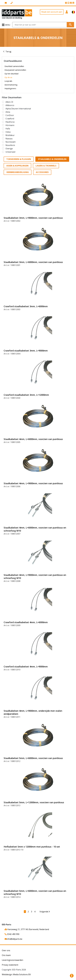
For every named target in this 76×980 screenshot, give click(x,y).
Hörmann (10, 125)
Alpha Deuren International (18, 109)
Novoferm (10, 145)
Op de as (8, 77)
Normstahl (10, 142)
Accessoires (42, 172)
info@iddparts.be (13, 939)
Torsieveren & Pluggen (19, 159)
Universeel (10, 152)
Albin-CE (9, 102)
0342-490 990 (12, 934)
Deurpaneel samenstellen (15, 70)
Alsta (8, 112)
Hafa (8, 129)
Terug (8, 52)
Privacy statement (10, 965)
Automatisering (11, 85)
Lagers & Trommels (46, 166)
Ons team (6, 955)
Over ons (6, 950)
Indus (8, 132)
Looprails (8, 81)
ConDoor (10, 115)
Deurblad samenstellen (14, 66)
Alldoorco (10, 105)
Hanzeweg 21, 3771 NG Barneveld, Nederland (27, 929)
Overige (9, 149)
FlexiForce (10, 122)
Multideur (10, 135)
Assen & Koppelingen (17, 166)
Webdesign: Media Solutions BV (16, 974)
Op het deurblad (11, 74)
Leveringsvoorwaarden (12, 960)
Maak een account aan (52, 12)
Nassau (9, 139)
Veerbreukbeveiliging (18, 172)
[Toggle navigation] (6, 25)
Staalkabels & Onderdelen (52, 159)
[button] (67, 14)
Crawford (10, 119)
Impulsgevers (10, 88)
